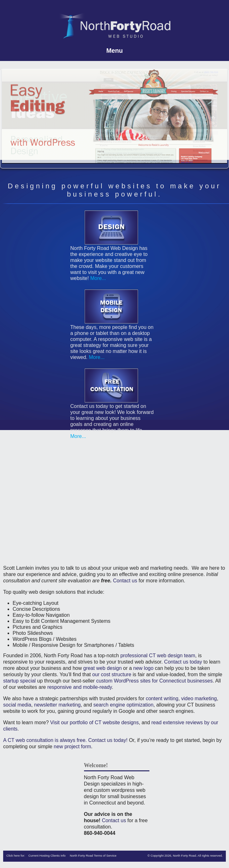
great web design (102, 668)
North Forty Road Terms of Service (93, 856)
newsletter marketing (57, 705)
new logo (143, 668)
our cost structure (112, 674)
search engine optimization (123, 705)
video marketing (199, 698)
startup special (19, 681)
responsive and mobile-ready (80, 687)
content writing (162, 698)
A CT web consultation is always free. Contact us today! (65, 740)
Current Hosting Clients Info (47, 856)
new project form (72, 747)
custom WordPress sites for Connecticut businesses (154, 681)
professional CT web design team (158, 656)
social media (17, 705)
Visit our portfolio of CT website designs (94, 722)
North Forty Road (184, 856)
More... (97, 278)
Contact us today (183, 662)
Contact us (125, 581)
